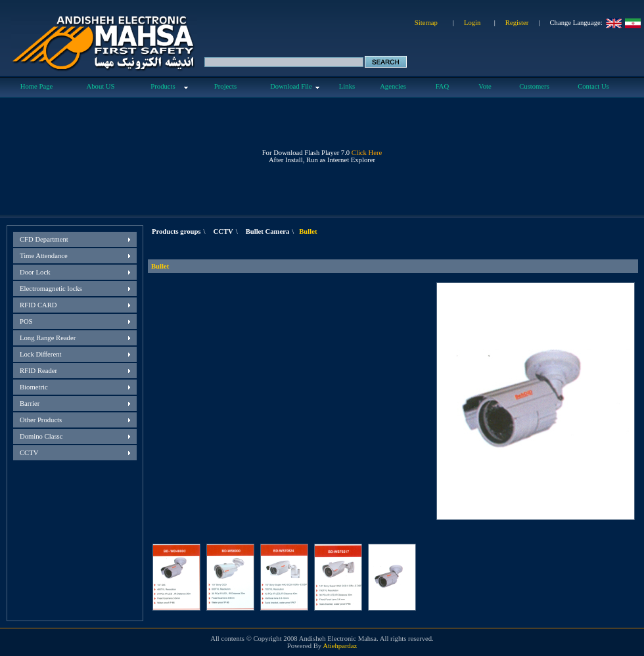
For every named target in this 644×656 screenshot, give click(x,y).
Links (347, 86)
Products (163, 86)
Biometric (34, 387)
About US (101, 86)
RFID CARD (38, 305)
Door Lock (35, 272)
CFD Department (44, 239)
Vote (485, 86)
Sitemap (426, 23)
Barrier (30, 404)
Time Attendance (44, 256)
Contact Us (593, 86)
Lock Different (40, 354)
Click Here (367, 153)
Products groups (176, 231)
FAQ (443, 86)
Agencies (393, 86)
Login (472, 23)
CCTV (29, 453)
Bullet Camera (268, 231)
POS (26, 321)
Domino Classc (41, 436)
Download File (291, 86)
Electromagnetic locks (51, 289)
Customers (534, 86)
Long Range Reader (48, 338)
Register (517, 23)
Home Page (36, 86)
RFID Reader (38, 371)
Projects (225, 86)
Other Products (41, 420)
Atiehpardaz (340, 646)
